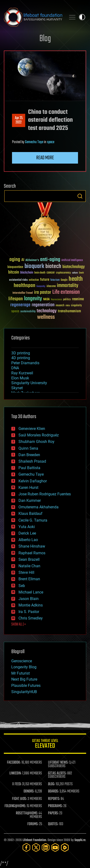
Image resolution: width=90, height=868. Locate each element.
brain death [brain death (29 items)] (40, 273)
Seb (22, 586)
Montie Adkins (31, 605)
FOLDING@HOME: (15, 806)
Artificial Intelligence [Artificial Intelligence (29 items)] (72, 260)
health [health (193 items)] (76, 279)
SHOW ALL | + (19, 625)
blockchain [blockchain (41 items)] (27, 273)
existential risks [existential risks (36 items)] (18, 280)
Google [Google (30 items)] (64, 280)
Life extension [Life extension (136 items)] (66, 292)
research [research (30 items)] (60, 306)
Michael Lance (31, 592)
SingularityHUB (24, 692)
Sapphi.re (80, 840)
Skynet (17, 388)
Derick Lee (27, 533)
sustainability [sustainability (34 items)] (28, 312)
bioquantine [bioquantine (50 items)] (15, 267)
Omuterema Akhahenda (39, 507)
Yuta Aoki (27, 527)
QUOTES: (53, 824)
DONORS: (29, 791)
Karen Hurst (28, 488)
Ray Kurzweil (22, 373)
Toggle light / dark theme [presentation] (82, 17)
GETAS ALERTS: (57, 773)
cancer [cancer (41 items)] (51, 273)
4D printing (21, 358)
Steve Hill (26, 572)
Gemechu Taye (34, 142)
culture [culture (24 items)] (75, 273)
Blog (45, 39)
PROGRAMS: (55, 806)
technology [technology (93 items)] (47, 311)
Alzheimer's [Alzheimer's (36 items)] (32, 260)
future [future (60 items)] (45, 280)
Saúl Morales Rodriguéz (39, 435)
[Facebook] (26, 847)
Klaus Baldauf (30, 514)
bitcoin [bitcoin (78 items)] (14, 272)
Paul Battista (29, 468)
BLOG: (51, 784)
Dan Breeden (29, 455)
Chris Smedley (31, 618)
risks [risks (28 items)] (68, 306)
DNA (15, 368)
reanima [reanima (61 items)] (78, 299)
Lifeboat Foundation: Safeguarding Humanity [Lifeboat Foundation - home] (33, 17)
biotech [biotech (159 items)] (53, 266)
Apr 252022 (19, 120)
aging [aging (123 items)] (15, 260)
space (51, 142)
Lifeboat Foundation (34, 840)
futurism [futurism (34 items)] (55, 280)
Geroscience (22, 661)
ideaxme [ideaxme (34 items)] (51, 287)
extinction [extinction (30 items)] (34, 280)
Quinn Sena (28, 448)
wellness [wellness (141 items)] (46, 317)
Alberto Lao (28, 540)
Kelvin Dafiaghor (33, 481)
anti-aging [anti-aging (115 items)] (50, 260)
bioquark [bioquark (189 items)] (34, 266)
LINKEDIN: (15, 773)
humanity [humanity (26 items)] (41, 287)
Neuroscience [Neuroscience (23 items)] (56, 300)
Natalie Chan (29, 566)
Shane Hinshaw (32, 546)
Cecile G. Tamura (33, 520)
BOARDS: (53, 791)
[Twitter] (36, 847)
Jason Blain (29, 599)
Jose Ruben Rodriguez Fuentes (45, 494)
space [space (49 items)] (15, 311)
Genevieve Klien (32, 429)
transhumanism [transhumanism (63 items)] (69, 311)
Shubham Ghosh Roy (36, 442)
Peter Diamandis (25, 363)
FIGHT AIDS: (19, 799)
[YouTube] (55, 847)
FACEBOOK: (14, 763)
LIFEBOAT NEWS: (58, 763)
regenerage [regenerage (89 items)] (20, 305)
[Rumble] (65, 847)
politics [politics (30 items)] (67, 300)
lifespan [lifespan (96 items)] (16, 299)
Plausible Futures (26, 686)
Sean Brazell (29, 559)
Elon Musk (20, 378)
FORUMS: (33, 824)
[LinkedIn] (46, 847)
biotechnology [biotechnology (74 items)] (74, 267)
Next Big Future (24, 679)
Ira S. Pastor (29, 612)
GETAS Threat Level (45, 744)
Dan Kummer (30, 501)
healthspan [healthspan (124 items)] (24, 286)
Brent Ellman (29, 579)
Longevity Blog (24, 667)
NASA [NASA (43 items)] (46, 300)
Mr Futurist (21, 673)
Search (80, 196)
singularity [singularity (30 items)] (76, 306)
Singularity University (29, 383)
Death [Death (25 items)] (81, 273)
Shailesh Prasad (32, 461)
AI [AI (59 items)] (23, 260)
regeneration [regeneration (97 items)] (43, 305)
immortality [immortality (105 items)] (68, 286)
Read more (45, 158)
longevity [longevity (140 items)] (33, 299)
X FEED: (17, 784)
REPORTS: (54, 799)
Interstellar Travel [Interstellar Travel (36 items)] (23, 293)
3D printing (21, 353)
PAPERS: (53, 813)
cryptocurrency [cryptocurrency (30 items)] (63, 273)
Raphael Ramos (32, 553)
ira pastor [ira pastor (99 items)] (43, 292)
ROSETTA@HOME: (27, 813)
